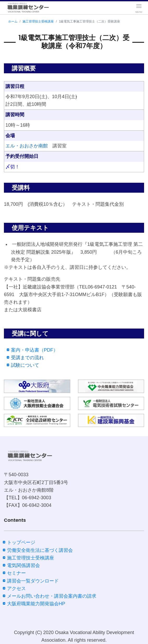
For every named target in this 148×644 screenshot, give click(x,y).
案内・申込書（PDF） (34, 350)
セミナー (16, 573)
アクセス (16, 589)
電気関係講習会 (23, 565)
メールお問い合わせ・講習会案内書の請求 (52, 596)
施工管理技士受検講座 (38, 21)
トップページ (21, 542)
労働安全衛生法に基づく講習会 (40, 550)
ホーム (13, 21)
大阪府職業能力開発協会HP (36, 604)
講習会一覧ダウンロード (33, 581)
